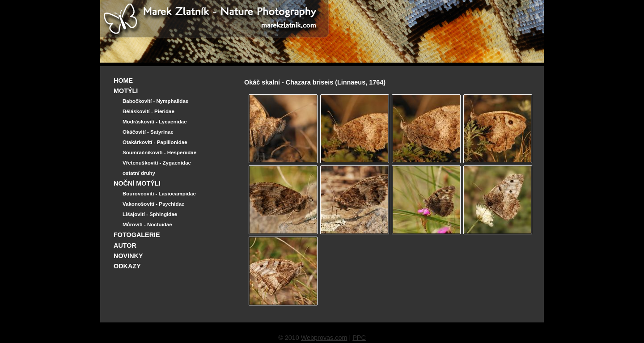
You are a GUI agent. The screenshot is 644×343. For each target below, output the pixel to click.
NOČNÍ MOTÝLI (137, 183)
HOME (123, 80)
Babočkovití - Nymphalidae (155, 101)
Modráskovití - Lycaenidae (155, 122)
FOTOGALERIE (137, 235)
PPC (359, 338)
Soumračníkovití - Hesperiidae (159, 152)
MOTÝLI (126, 91)
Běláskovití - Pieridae (148, 111)
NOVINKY (128, 256)
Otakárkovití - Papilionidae (155, 142)
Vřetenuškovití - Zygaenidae (157, 163)
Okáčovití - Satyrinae (148, 132)
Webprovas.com (324, 338)
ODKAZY (127, 266)
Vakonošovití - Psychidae (153, 204)
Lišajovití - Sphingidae (150, 214)
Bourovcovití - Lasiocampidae (159, 194)
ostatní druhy (139, 173)
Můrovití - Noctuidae (147, 224)
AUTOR (125, 246)
